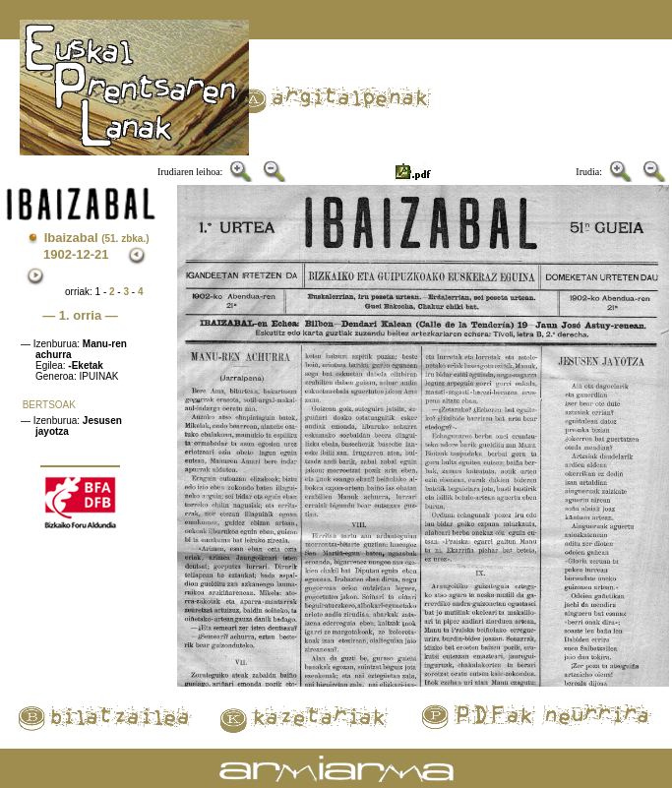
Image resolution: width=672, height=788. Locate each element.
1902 (58, 254)
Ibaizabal (97, 238)
